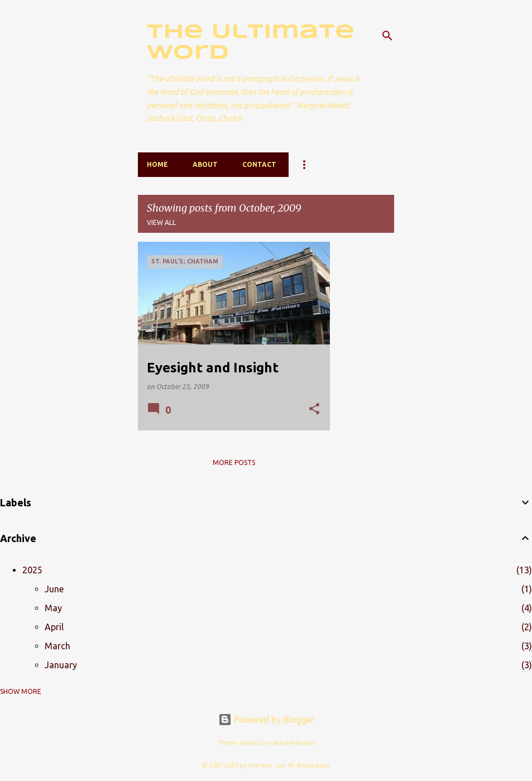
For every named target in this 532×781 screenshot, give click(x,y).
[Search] (387, 36)
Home (157, 164)
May (53, 608)
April (54, 627)
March (57, 646)
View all (161, 222)
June (54, 589)
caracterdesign (293, 742)
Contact (259, 164)
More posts (234, 463)
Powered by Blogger (266, 720)
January (61, 665)
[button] (314, 409)
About (205, 164)
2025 (32, 570)
